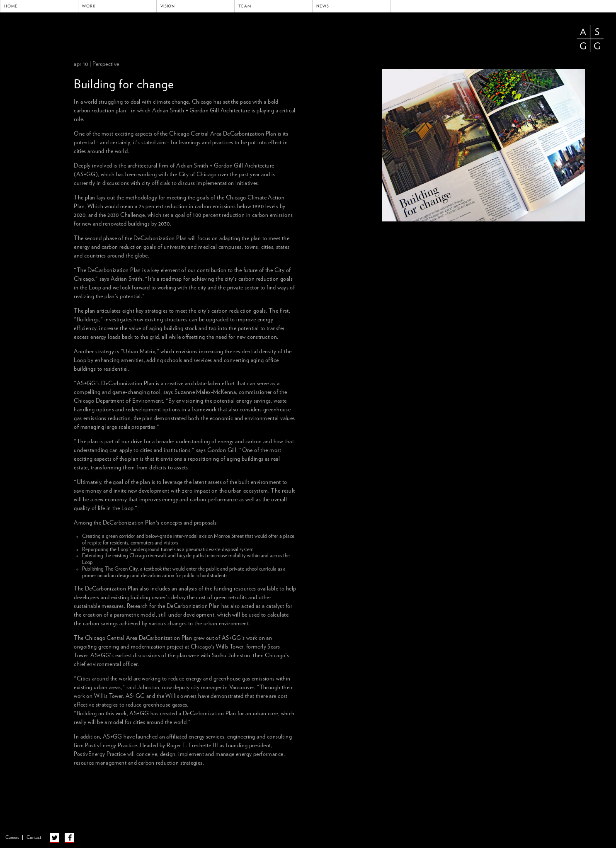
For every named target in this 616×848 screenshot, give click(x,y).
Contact (34, 837)
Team (245, 6)
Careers (12, 837)
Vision (168, 6)
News (323, 6)
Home (11, 6)
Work (89, 6)
